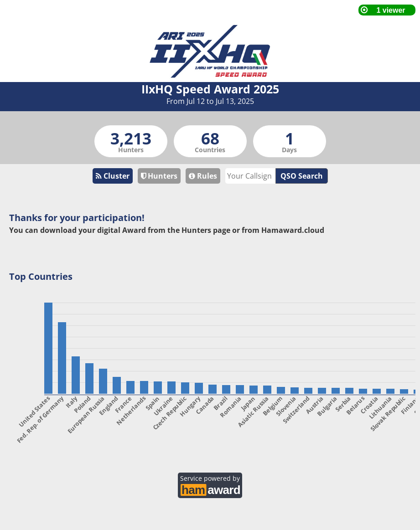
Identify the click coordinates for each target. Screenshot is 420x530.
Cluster (113, 176)
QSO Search (302, 176)
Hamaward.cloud (293, 230)
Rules (203, 176)
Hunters (159, 176)
